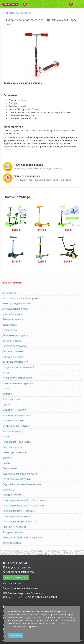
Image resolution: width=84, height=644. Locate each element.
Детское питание (13, 351)
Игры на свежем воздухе (17, 378)
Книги (6, 388)
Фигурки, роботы (13, 532)
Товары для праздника (16, 516)
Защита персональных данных (21, 588)
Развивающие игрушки (16, 479)
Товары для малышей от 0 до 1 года (24, 500)
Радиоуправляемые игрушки (20, 474)
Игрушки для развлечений (18, 367)
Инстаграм (15, 583)
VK (5, 583)
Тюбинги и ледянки (14, 527)
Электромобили (12, 543)
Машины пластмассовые (17, 415)
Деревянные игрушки (15, 335)
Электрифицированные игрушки (22, 537)
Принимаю (15, 635)
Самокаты (8, 490)
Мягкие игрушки (12, 431)
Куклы (6, 404)
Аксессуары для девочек (17, 303)
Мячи (6, 436)
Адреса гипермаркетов (18, 572)
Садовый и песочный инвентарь (22, 484)
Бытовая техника (13, 319)
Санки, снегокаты (13, 495)
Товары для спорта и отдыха (20, 521)
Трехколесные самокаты (19, 13)
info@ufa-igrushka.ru (17, 568)
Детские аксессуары (14, 346)
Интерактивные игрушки (18, 383)
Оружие (7, 458)
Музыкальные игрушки (16, 426)
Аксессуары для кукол (15, 309)
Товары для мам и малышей (19, 511)
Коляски (7, 394)
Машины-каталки (13, 420)
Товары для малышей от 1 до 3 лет (23, 506)
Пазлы (6, 463)
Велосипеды (10, 330)
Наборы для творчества (17, 442)
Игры (6, 373)
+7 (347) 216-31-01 (15, 563)
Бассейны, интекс (13, 314)
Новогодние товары (15, 452)
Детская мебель (12, 341)
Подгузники (10, 468)
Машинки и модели (14, 410)
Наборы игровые (13, 447)
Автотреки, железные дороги (20, 298)
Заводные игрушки (14, 357)
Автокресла (9, 293)
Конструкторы (11, 399)
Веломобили (10, 325)
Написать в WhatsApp (16, 578)
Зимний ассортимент (15, 362)
